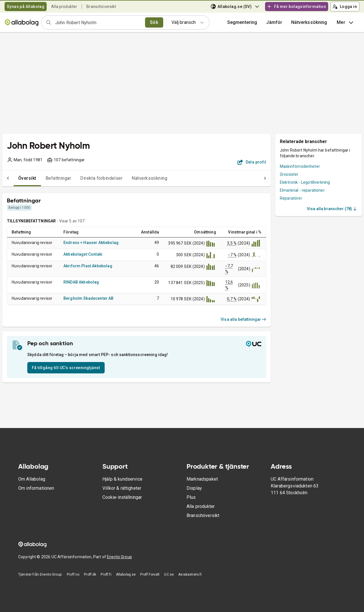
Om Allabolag (32, 479)
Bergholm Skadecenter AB (88, 298)
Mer (346, 22)
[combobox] (98, 22)
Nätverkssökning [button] (309, 22)
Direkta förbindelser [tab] (90, 178)
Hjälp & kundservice (122, 479)
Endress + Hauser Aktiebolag (91, 243)
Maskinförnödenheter (300, 166)
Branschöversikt (101, 7)
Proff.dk (90, 574)
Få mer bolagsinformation (296, 7)
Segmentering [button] (242, 22)
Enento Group (119, 557)
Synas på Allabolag (26, 7)
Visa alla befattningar (243, 319)
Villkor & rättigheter (122, 488)
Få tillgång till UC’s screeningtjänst (66, 368)
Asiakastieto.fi (190, 574)
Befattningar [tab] (47, 178)
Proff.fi (106, 574)
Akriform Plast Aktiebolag (88, 266)
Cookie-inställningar (122, 497)
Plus (191, 497)
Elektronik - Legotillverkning (305, 182)
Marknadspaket (202, 479)
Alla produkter (64, 7)
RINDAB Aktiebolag (81, 282)
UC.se (169, 574)
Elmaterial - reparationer (302, 190)
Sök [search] (154, 22)
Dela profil (252, 162)
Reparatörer (291, 198)
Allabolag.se (126, 574)
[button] (274, 22)
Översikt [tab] (16, 178)
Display (194, 488)
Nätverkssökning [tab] (138, 178)
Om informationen (36, 488)
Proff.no (73, 574)
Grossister (289, 174)
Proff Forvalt (150, 574)
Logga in (345, 7)
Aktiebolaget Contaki (83, 254)
